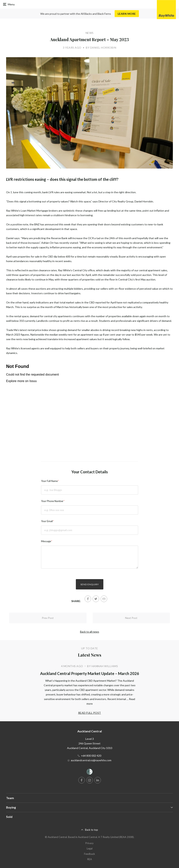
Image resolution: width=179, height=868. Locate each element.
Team (10, 798)
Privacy (89, 843)
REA (90, 859)
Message (46, 541)
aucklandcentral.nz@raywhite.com (91, 760)
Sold (9, 817)
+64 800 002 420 (91, 756)
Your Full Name (49, 481)
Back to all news (90, 632)
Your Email (47, 521)
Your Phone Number (52, 501)
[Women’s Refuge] (90, 772)
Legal (90, 848)
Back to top (92, 830)
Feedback (89, 854)
